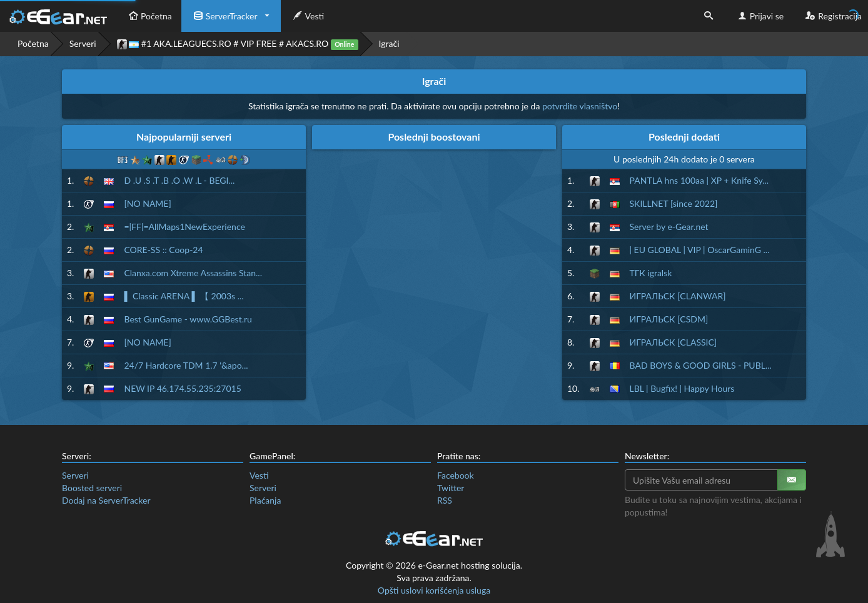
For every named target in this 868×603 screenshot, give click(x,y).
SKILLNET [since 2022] (674, 203)
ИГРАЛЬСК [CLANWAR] (678, 296)
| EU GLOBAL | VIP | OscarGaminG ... (700, 250)
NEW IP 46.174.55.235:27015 (182, 388)
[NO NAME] (147, 203)
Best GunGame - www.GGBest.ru (188, 319)
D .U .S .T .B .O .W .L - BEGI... (179, 180)
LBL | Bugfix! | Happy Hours (682, 388)
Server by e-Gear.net (669, 227)
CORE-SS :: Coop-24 (163, 250)
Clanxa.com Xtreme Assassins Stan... (193, 273)
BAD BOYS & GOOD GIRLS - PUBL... (701, 365)
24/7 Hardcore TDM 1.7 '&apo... (186, 365)
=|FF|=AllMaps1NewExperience (184, 227)
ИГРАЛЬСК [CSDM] (669, 319)
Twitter (451, 488)
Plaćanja (265, 500)
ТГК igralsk (651, 273)
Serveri (83, 43)
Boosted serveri (92, 488)
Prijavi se (759, 16)
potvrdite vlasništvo (580, 106)
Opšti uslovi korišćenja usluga (434, 590)
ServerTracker (224, 16)
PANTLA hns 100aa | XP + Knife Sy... (699, 180)
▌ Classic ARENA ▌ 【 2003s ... (184, 296)
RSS (445, 500)
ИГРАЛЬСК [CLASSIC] (674, 342)
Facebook (456, 475)
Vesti (307, 16)
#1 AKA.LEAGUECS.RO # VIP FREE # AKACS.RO (238, 44)
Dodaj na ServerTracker (106, 500)
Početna (149, 16)
